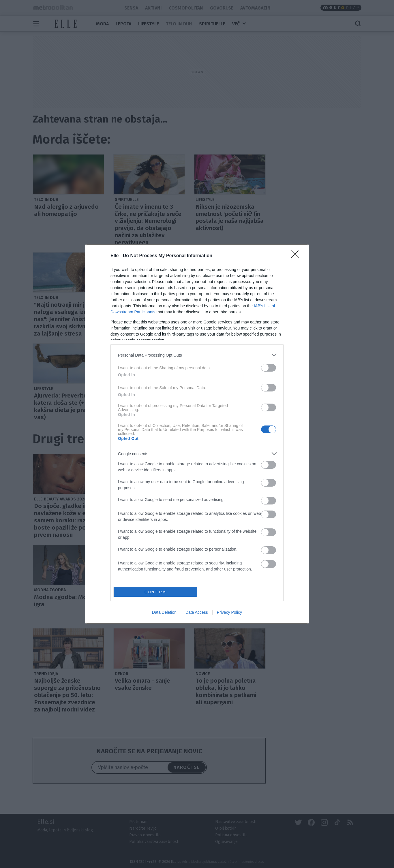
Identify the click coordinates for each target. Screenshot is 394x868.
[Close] (297, 256)
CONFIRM (155, 592)
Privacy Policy (229, 612)
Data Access (197, 612)
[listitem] (197, 355)
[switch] (269, 368)
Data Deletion (164, 612)
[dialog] (197, 434)
